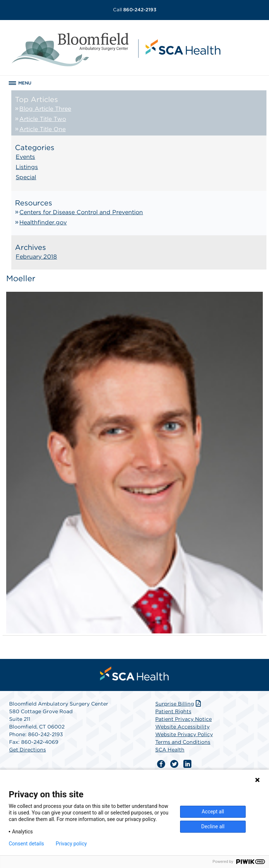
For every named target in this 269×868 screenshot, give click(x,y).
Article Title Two (43, 119)
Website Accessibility (182, 727)
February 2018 (36, 257)
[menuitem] (134, 673)
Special (26, 177)
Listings (27, 167)
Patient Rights (173, 711)
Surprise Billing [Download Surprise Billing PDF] (179, 704)
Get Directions (28, 750)
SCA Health (170, 750)
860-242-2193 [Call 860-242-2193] (135, 10)
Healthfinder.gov (43, 222)
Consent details (26, 844)
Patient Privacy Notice (184, 719)
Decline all (213, 826)
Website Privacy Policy (184, 734)
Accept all (213, 812)
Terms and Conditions (183, 742)
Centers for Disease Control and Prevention (81, 212)
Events (25, 157)
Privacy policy (71, 844)
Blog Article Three (45, 109)
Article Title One (42, 129)
